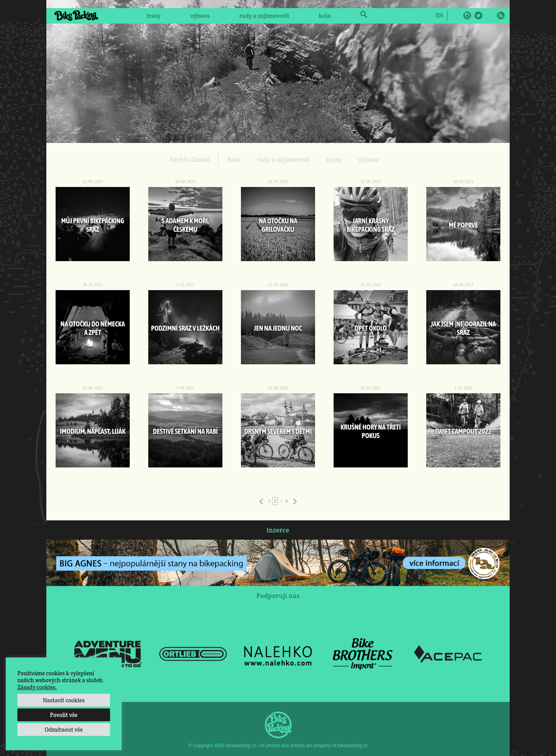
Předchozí (261, 501)
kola (325, 16)
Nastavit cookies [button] (64, 700)
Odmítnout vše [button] (64, 730)
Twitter (478, 15)
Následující (295, 501)
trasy (153, 16)
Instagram (467, 15)
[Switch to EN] (439, 15)
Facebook (456, 15)
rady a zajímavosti (264, 16)
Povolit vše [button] (64, 715)
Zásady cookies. (37, 687)
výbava (200, 16)
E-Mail (490, 15)
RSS (501, 15)
